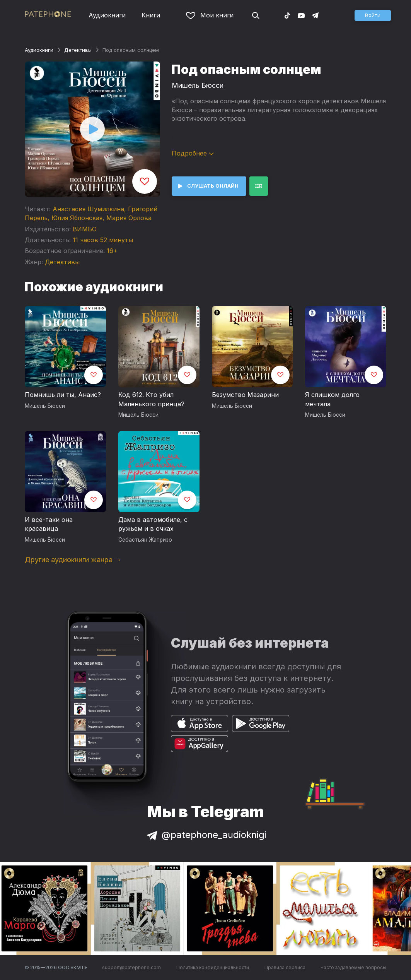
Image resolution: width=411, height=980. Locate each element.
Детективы (78, 50)
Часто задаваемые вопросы (353, 967)
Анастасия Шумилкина (88, 209)
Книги (151, 15)
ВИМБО (85, 229)
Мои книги (210, 15)
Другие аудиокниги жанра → (73, 560)
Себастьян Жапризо (145, 540)
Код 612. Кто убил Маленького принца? (151, 399)
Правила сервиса (285, 967)
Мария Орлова (129, 218)
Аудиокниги (107, 15)
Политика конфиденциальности (213, 967)
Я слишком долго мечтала (332, 399)
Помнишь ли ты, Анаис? (63, 395)
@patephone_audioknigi (206, 835)
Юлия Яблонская (77, 218)
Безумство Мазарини (245, 395)
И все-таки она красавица (49, 524)
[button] (373, 15)
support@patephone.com (131, 967)
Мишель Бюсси (198, 85)
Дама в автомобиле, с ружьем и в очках (153, 524)
